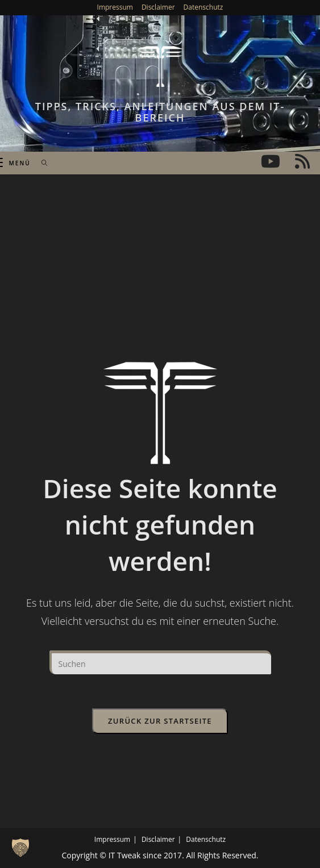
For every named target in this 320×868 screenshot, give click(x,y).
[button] (20, 848)
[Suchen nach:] (41, 163)
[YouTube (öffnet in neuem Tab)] (271, 161)
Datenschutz (203, 7)
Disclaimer (158, 7)
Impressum (115, 7)
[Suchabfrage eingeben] (160, 662)
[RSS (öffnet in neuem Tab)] (302, 161)
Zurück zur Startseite (160, 721)
